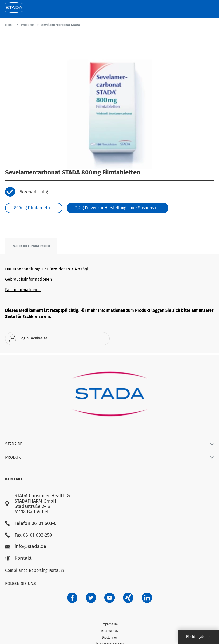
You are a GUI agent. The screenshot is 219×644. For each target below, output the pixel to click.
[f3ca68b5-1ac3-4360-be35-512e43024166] (110, 598)
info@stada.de (26, 547)
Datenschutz (110, 631)
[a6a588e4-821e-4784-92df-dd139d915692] (91, 598)
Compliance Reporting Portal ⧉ (34, 570)
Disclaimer (109, 638)
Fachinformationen (23, 290)
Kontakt (18, 558)
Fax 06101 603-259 (29, 535)
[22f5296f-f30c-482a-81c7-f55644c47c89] (128, 598)
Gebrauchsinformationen (29, 279)
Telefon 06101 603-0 (31, 524)
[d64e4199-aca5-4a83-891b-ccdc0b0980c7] (147, 598)
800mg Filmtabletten (34, 208)
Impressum (110, 624)
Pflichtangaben (198, 637)
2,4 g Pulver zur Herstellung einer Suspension (118, 208)
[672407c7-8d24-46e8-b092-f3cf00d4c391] (72, 598)
